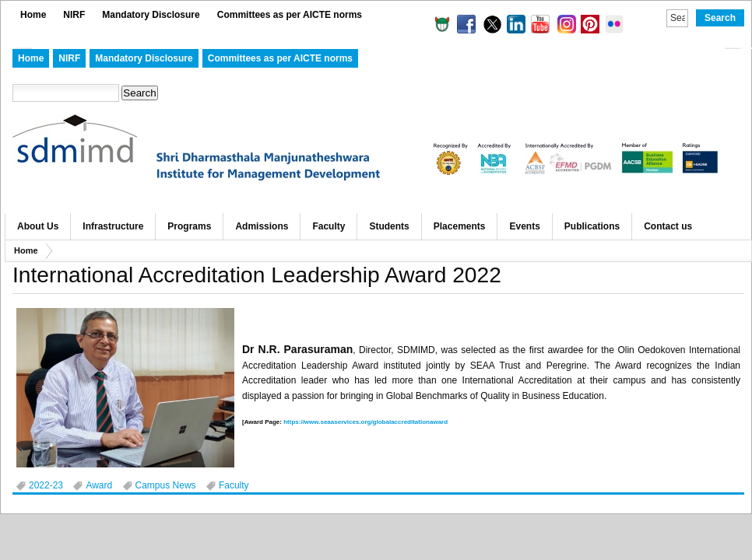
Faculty (329, 226)
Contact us (668, 226)
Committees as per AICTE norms (290, 15)
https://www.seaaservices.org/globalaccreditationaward (365, 422)
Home (33, 15)
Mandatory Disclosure (151, 15)
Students (389, 226)
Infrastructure (113, 226)
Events (524, 226)
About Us (38, 226)
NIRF (74, 15)
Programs (189, 226)
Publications (592, 226)
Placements (460, 226)
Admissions (262, 226)
